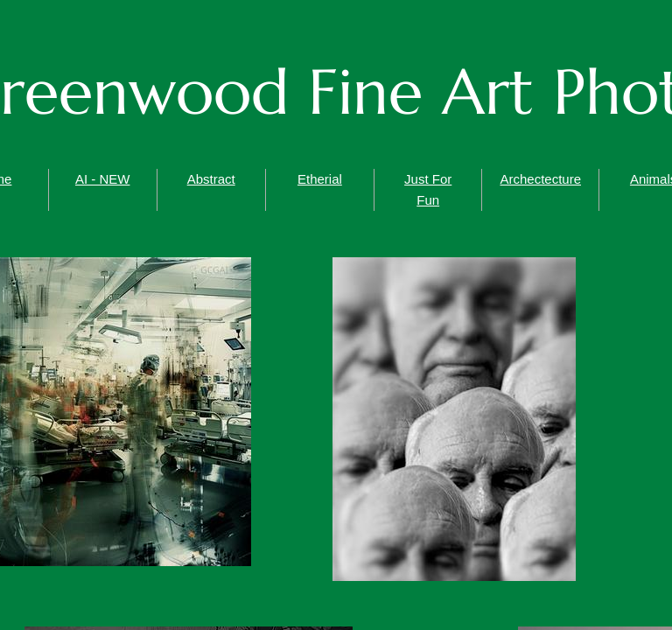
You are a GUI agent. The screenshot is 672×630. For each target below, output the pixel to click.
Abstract (211, 179)
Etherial (320, 179)
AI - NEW (103, 179)
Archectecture (540, 179)
